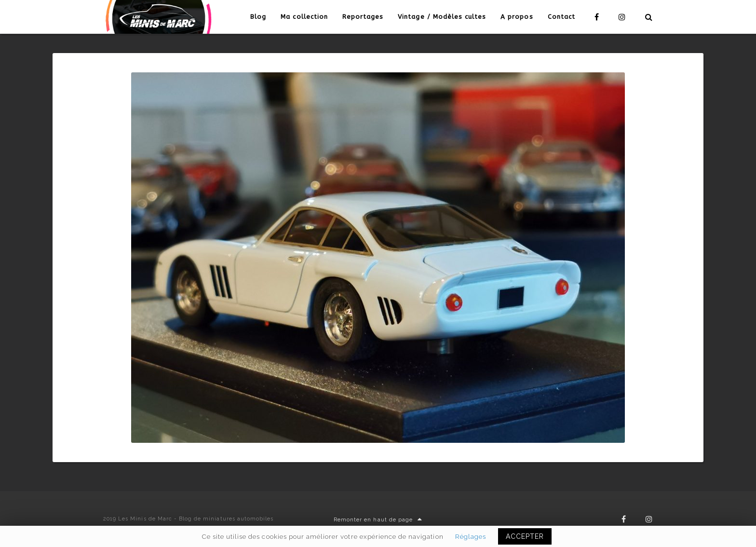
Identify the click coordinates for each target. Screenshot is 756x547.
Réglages (471, 536)
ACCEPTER (525, 536)
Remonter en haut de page (378, 520)
